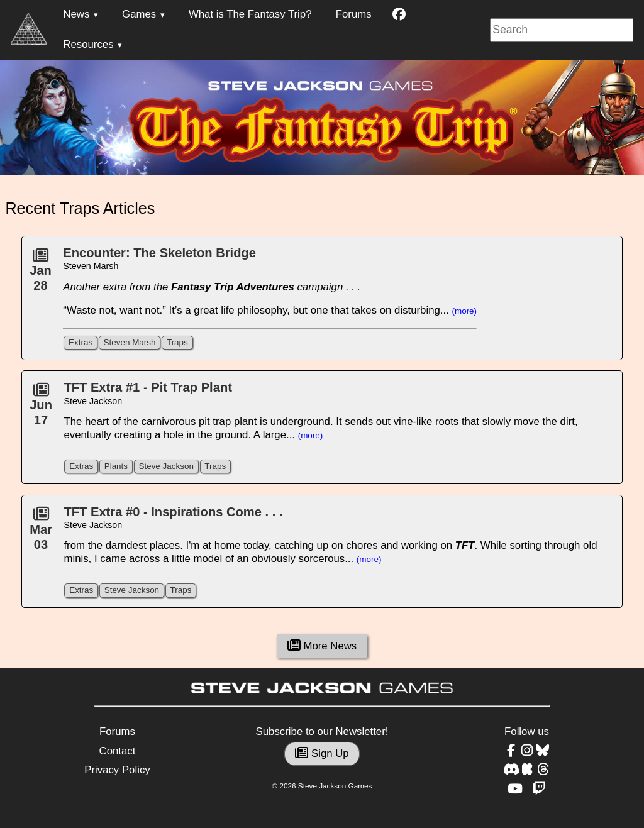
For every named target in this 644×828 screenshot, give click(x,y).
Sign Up (322, 753)
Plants (116, 466)
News (76, 14)
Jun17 (41, 409)
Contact (118, 751)
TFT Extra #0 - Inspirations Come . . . (173, 512)
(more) (465, 311)
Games (139, 14)
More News (322, 646)
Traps (177, 342)
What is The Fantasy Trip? (250, 14)
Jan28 (41, 274)
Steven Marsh (130, 342)
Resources (88, 44)
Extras (80, 342)
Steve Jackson (166, 466)
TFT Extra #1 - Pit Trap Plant (147, 387)
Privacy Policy (117, 770)
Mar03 (41, 533)
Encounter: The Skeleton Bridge (159, 253)
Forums (354, 14)
